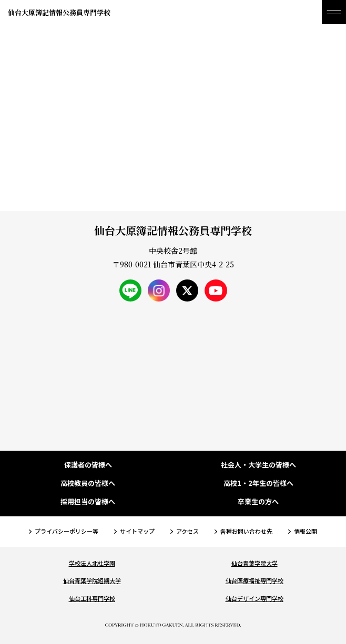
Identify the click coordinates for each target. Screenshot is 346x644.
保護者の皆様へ (88, 465)
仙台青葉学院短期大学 (92, 580)
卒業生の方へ (258, 502)
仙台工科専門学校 (92, 598)
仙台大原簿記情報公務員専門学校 (59, 12)
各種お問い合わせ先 (246, 531)
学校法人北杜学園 (92, 563)
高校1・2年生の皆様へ (258, 484)
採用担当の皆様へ (88, 502)
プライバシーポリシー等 (67, 531)
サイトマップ (137, 531)
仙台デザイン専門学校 (255, 598)
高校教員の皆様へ (88, 484)
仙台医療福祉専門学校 (255, 580)
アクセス (187, 531)
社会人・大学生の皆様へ (258, 465)
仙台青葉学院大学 (255, 563)
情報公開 (306, 531)
